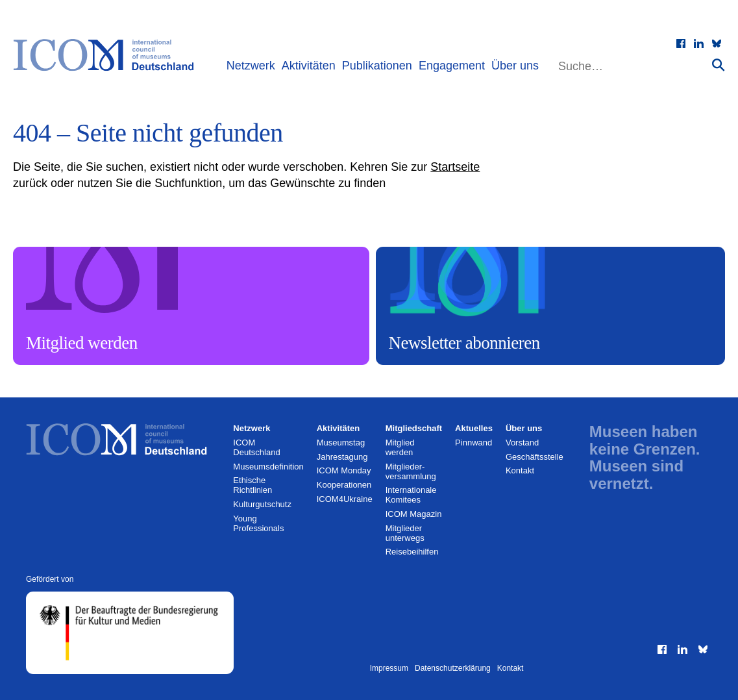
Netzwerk (251, 66)
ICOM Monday (344, 470)
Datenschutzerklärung (453, 668)
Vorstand (522, 443)
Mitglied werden (400, 447)
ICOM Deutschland (256, 447)
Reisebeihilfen (412, 552)
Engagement (452, 66)
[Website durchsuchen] (633, 67)
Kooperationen (344, 485)
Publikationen (377, 66)
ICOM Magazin (414, 514)
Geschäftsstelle (535, 457)
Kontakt (520, 470)
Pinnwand (474, 443)
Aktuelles (474, 428)
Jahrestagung (342, 457)
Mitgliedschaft (414, 428)
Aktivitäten (309, 66)
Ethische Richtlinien (252, 485)
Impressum (389, 668)
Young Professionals (258, 523)
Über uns (515, 66)
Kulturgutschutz (262, 504)
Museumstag (341, 443)
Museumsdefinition (268, 467)
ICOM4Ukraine (345, 499)
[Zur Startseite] (110, 55)
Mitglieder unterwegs (405, 533)
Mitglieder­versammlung (411, 471)
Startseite (455, 167)
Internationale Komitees (411, 495)
